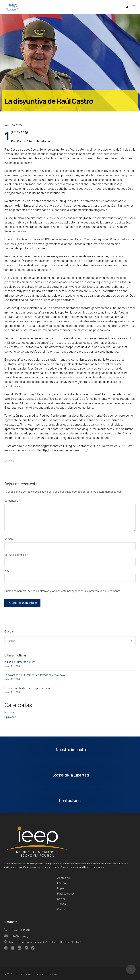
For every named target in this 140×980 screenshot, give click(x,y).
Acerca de (64, 878)
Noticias (9, 461)
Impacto (62, 888)
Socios (61, 899)
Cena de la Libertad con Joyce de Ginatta (29, 688)
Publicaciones (66, 894)
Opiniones (10, 717)
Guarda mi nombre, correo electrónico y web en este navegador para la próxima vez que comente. (63, 591)
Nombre (10, 539)
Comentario (12, 501)
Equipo (62, 883)
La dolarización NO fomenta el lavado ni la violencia (35, 675)
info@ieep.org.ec (18, 936)
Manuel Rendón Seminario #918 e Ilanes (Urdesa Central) (43, 942)
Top (131, 969)
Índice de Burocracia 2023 (20, 662)
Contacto (63, 909)
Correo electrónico (16, 555)
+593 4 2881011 (17, 930)
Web (7, 571)
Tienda (62, 904)
